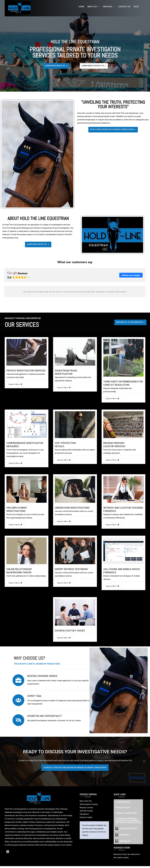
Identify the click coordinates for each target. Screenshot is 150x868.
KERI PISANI (122, 837)
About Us (94, 7)
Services (109, 7)
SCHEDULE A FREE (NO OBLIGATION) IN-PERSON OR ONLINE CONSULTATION (128, 822)
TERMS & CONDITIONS (126, 815)
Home (81, 7)
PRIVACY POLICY (123, 809)
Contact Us (124, 7)
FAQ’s (136, 7)
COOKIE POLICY (123, 804)
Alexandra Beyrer (126, 830)
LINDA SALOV (123, 843)
